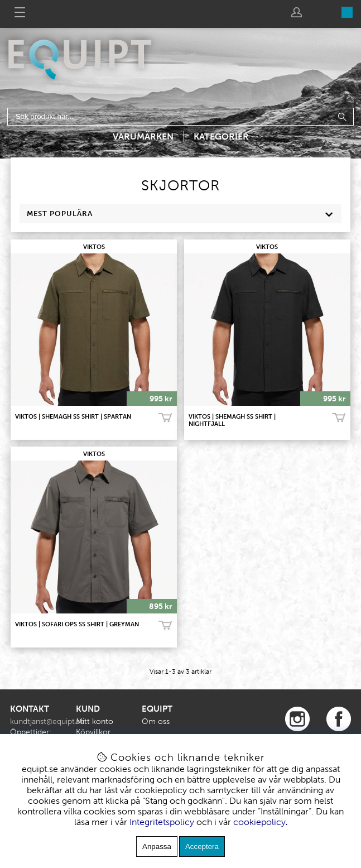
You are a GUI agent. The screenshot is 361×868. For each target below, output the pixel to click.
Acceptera (202, 847)
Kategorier (221, 136)
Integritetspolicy (162, 822)
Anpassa (157, 847)
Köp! (165, 418)
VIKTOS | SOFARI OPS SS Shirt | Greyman (77, 624)
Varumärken (143, 136)
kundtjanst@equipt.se (47, 721)
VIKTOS (94, 247)
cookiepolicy (259, 822)
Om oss (156, 721)
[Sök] (181, 117)
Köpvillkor (93, 732)
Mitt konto (95, 721)
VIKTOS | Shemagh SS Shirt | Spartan (73, 417)
